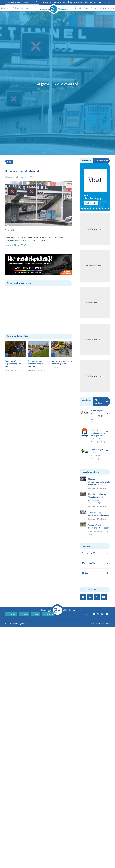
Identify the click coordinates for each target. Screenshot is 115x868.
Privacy (36, 618)
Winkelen (81, 8)
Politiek (18, 8)
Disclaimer (48, 618)
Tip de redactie (75, 2)
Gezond (94, 8)
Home (3, 8)
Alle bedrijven (101, 161)
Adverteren (91, 2)
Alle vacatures (101, 402)
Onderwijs (30, 8)
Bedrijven (111, 8)
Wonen (88, 8)
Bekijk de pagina (91, 203)
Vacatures (59, 2)
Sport (23, 8)
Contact (24, 618)
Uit (76, 8)
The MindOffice (104, 628)
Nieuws (9, 8)
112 (13, 8)
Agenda (47, 2)
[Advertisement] (39, 308)
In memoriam (102, 8)
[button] (82, 209)
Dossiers (104, 2)
